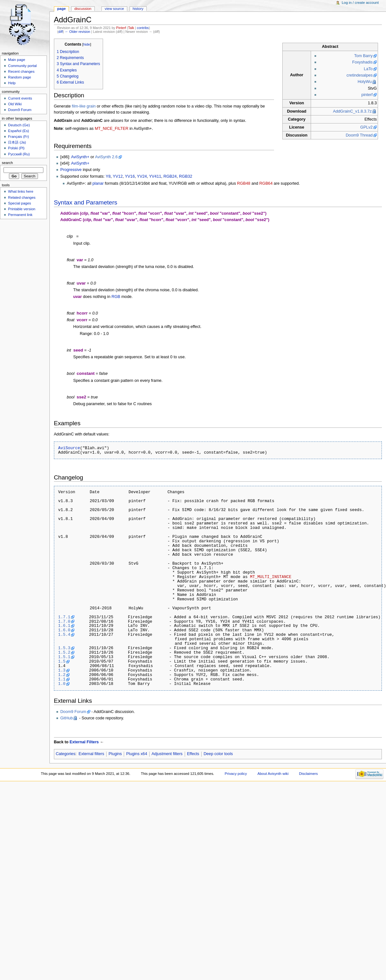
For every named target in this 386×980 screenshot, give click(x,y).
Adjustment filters (167, 754)
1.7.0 (64, 621)
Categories (66, 754)
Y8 (108, 176)
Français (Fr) (19, 137)
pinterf (367, 95)
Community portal (22, 66)
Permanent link (20, 215)
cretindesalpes (360, 75)
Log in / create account (360, 3)
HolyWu (365, 82)
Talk (131, 28)
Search (7, 163)
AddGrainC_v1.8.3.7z (352, 111)
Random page (19, 77)
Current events (20, 98)
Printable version (22, 209)
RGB (116, 297)
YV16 (130, 176)
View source (114, 9)
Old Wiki (15, 104)
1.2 (62, 675)
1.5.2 (64, 652)
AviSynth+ (80, 157)
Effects (193, 754)
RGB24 (170, 176)
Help (12, 83)
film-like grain (84, 106)
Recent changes (21, 71)
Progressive (71, 170)
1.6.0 (64, 630)
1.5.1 (64, 657)
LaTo (368, 69)
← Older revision (77, 32)
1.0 (62, 684)
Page (61, 9)
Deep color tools (218, 754)
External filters (91, 754)
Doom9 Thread (359, 135)
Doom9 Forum (73, 712)
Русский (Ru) (19, 154)
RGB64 (266, 183)
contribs (143, 28)
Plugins (115, 754)
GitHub (67, 718)
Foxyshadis (362, 62)
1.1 (62, 679)
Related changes (22, 197)
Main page (17, 60)
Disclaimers (308, 774)
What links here (21, 191)
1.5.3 (64, 648)
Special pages (19, 203)
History (138, 9)
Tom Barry (363, 56)
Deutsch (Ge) (19, 125)
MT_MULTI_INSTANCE (271, 577)
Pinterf (121, 28)
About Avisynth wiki (273, 774)
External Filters (84, 742)
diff (61, 32)
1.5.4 (64, 635)
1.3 (62, 670)
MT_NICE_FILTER (112, 129)
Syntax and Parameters (86, 202)
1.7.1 (64, 617)
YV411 (155, 176)
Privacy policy (236, 774)
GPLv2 (366, 127)
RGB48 (244, 183)
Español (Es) (19, 131)
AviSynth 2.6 (106, 157)
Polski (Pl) (16, 148)
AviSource (69, 448)
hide (87, 44)
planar (98, 183)
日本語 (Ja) (17, 142)
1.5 (62, 661)
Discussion (83, 9)
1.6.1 (64, 626)
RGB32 (186, 176)
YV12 (118, 176)
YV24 (142, 176)
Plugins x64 (137, 754)
